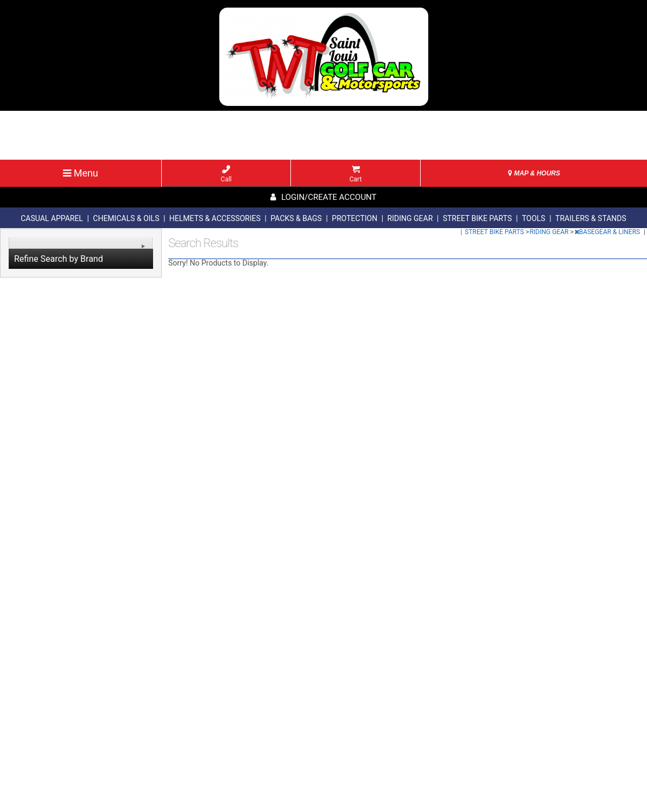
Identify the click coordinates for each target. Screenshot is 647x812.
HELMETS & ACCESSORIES (215, 218)
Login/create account (323, 197)
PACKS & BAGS (296, 218)
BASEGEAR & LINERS (608, 232)
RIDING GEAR (410, 218)
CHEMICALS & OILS (126, 218)
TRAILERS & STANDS (591, 218)
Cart (356, 174)
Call (226, 174)
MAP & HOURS (534, 173)
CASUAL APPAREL (52, 218)
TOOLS (533, 218)
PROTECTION (354, 218)
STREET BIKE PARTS (477, 218)
